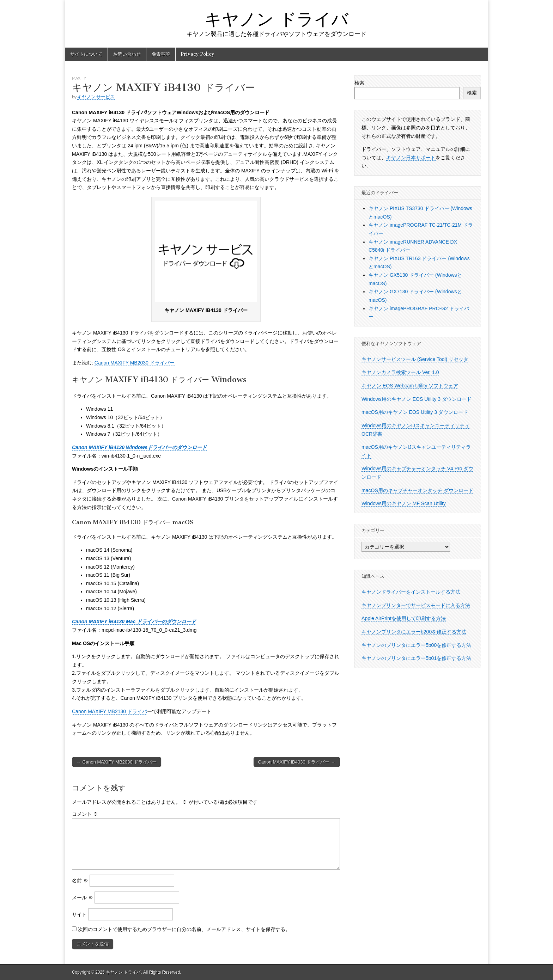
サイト (79, 914)
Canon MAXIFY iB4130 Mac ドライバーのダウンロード (134, 621)
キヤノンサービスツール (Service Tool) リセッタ (415, 359)
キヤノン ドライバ (276, 19)
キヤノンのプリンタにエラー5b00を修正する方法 (416, 645)
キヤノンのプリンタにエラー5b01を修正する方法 (416, 658)
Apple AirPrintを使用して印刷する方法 (404, 618)
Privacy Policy (198, 54)
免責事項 (161, 54)
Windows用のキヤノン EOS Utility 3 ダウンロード (417, 399)
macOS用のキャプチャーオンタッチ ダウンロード (417, 490)
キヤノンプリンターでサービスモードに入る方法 (416, 605)
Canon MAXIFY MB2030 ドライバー (135, 363)
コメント (85, 814)
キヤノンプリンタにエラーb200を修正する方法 (414, 632)
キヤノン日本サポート (411, 158)
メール (83, 898)
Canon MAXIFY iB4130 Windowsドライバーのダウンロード (139, 447)
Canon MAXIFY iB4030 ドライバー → (297, 762)
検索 (359, 83)
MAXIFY (79, 78)
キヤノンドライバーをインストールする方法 (411, 592)
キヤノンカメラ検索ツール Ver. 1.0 (400, 372)
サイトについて (86, 54)
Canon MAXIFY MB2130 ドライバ (110, 711)
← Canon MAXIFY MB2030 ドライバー (117, 762)
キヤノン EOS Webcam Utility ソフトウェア (410, 386)
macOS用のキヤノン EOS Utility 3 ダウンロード (415, 412)
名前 (80, 881)
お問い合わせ (127, 54)
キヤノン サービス (96, 97)
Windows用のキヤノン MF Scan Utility (404, 503)
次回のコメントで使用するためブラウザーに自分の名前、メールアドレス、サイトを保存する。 (184, 929)
